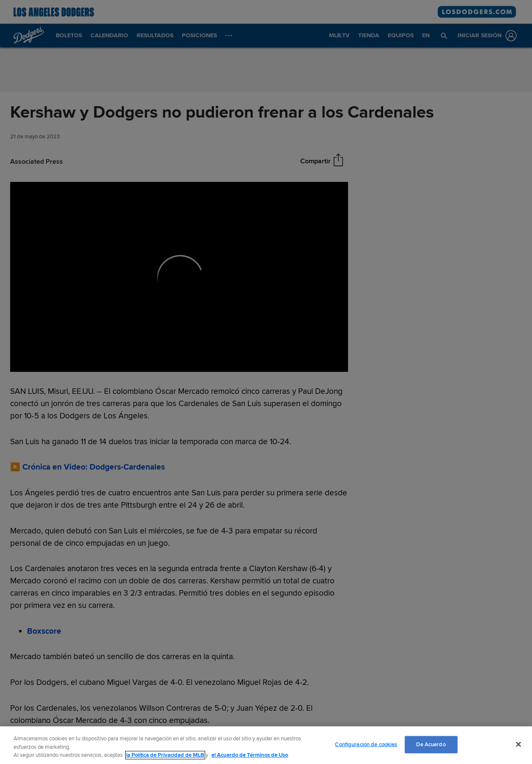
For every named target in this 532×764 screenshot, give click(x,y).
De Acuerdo (431, 744)
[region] (266, 745)
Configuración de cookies (366, 744)
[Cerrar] (518, 744)
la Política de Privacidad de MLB (165, 755)
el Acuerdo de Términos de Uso (250, 755)
